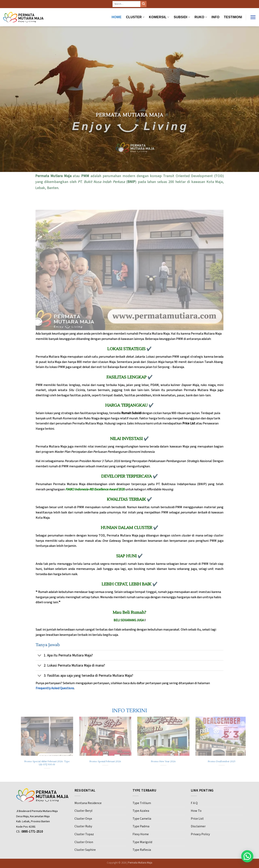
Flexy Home (141, 834)
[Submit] (143, 4)
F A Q (194, 803)
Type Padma (141, 826)
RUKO (201, 17)
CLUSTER (135, 17)
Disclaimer (198, 826)
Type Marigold (142, 842)
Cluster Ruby (83, 826)
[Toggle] (40, 656)
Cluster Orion (84, 842)
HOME (116, 17)
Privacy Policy (200, 834)
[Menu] (253, 17)
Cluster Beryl (83, 811)
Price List (197, 819)
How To (196, 811)
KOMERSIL (159, 17)
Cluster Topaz (84, 834)
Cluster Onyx (83, 819)
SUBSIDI (182, 17)
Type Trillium (142, 803)
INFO (215, 17)
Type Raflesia (142, 850)
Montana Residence (88, 803)
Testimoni (233, 17)
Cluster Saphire (85, 850)
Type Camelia (142, 819)
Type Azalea (141, 811)
